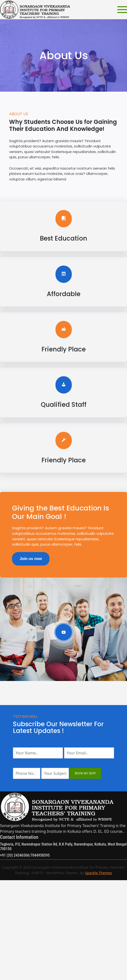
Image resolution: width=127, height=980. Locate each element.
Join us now (31, 559)
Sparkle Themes (99, 873)
